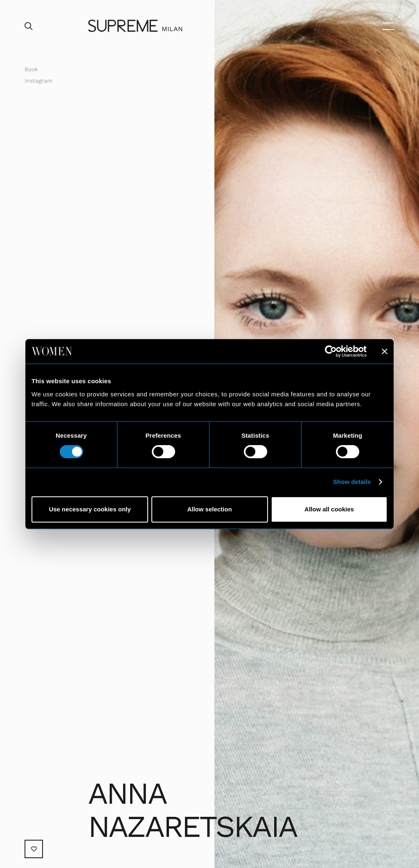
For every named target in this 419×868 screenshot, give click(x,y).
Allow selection (209, 509)
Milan (172, 29)
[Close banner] (385, 351)
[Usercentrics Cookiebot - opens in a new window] (331, 351)
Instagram (38, 81)
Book (31, 69)
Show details (352, 482)
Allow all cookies (329, 509)
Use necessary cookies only (90, 509)
